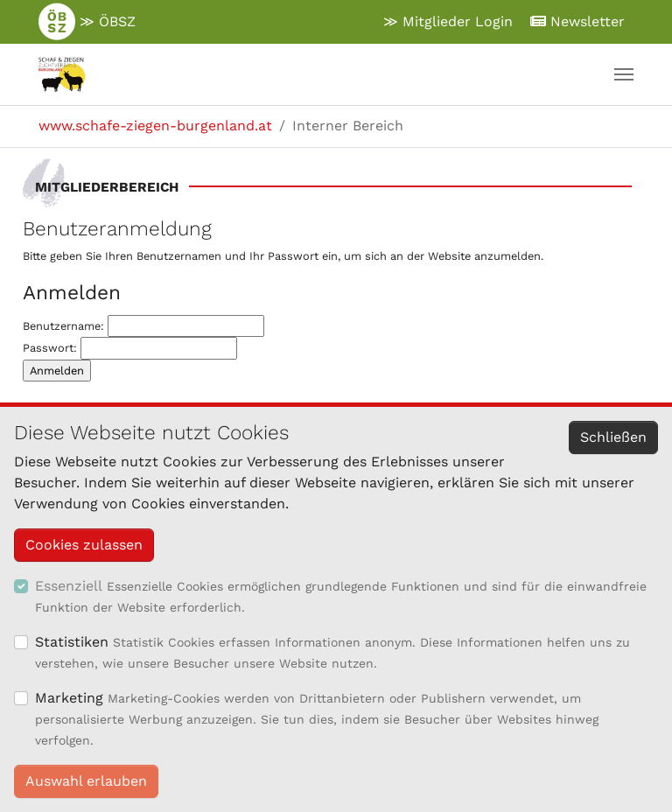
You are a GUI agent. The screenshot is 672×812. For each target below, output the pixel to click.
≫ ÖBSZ (87, 22)
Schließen (613, 437)
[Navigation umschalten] (624, 74)
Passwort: (130, 348)
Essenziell (69, 586)
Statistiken (72, 642)
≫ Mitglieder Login (448, 21)
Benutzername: (143, 326)
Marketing (69, 698)
